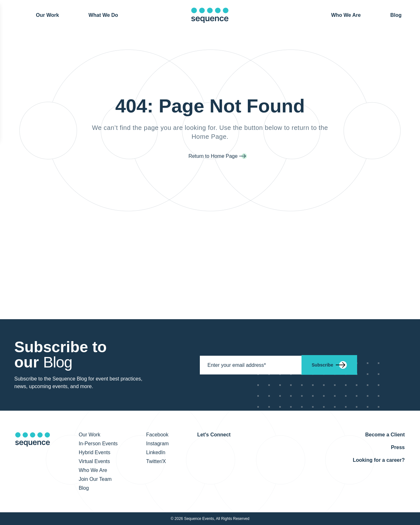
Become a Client (385, 435)
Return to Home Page (213, 156)
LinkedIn (156, 452)
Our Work (47, 15)
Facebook (157, 435)
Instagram (157, 444)
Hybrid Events (95, 452)
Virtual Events (94, 461)
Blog (396, 15)
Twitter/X (156, 461)
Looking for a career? (379, 460)
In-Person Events (98, 444)
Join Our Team (95, 479)
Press (398, 447)
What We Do (103, 15)
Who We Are (346, 15)
